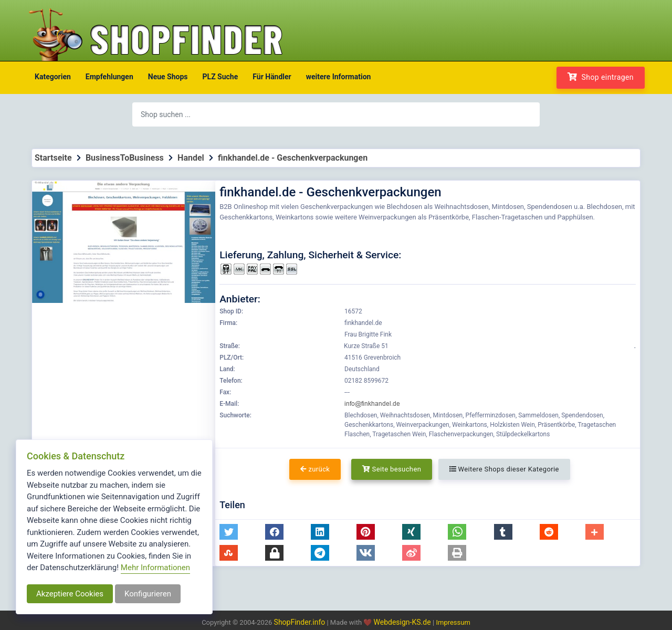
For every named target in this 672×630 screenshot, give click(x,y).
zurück (315, 469)
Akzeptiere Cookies (70, 594)
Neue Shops (168, 77)
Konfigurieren (148, 594)
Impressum (453, 622)
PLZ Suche (220, 77)
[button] (229, 532)
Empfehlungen (109, 77)
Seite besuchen (392, 469)
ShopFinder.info (300, 622)
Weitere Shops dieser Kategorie (504, 469)
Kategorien (53, 77)
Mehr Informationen (155, 568)
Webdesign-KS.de (403, 622)
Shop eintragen (601, 77)
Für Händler (272, 77)
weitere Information (339, 77)
